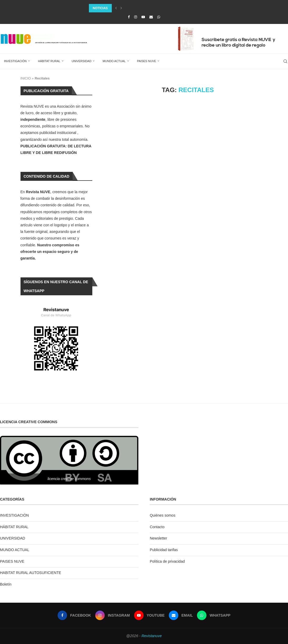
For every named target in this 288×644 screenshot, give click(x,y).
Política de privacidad (167, 561)
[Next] (121, 8)
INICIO (26, 78)
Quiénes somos (162, 515)
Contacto (157, 527)
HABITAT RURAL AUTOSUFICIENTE (31, 573)
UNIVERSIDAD (81, 61)
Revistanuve (152, 636)
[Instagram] (136, 17)
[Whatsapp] (159, 17)
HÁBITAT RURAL (49, 61)
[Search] (285, 61)
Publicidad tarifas (164, 550)
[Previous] (116, 8)
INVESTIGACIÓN (15, 61)
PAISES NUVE (147, 61)
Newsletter (158, 538)
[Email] (151, 17)
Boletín (6, 584)
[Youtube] (143, 17)
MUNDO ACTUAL (114, 61)
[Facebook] (129, 17)
